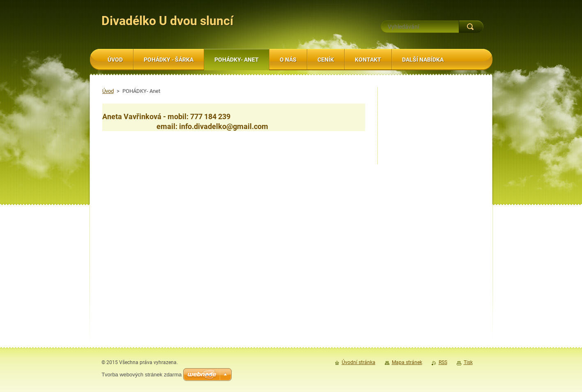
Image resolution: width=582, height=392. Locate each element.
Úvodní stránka (359, 362)
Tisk (468, 362)
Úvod (108, 91)
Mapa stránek (407, 362)
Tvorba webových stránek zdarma (141, 375)
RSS (443, 362)
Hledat (471, 27)
